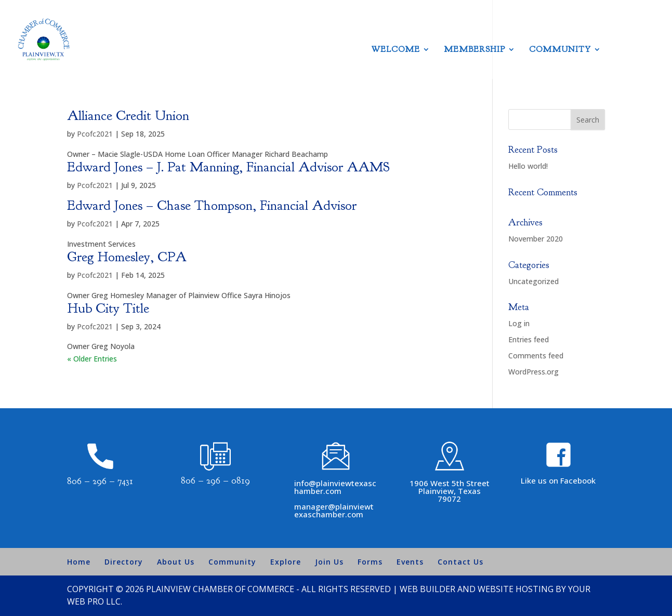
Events (410, 562)
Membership (475, 50)
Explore (286, 562)
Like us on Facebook (558, 480)
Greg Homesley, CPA (127, 257)
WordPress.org (533, 372)
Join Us (329, 562)
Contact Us (460, 562)
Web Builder (427, 589)
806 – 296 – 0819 (215, 481)
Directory (124, 562)
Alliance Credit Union (128, 116)
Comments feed (536, 356)
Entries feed (529, 339)
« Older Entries (92, 359)
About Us (176, 562)
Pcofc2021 (95, 134)
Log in (519, 323)
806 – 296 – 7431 (100, 481)
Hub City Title (108, 308)
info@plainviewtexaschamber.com (335, 487)
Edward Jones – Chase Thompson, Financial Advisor (212, 205)
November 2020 (536, 239)
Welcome (396, 50)
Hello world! (528, 166)
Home (79, 562)
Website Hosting (516, 589)
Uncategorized (533, 281)
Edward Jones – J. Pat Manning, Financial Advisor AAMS (228, 167)
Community (560, 50)
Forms (370, 562)
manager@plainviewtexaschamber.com (334, 510)
